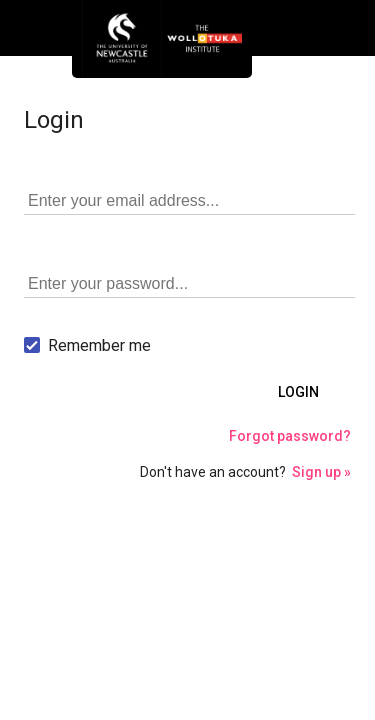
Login (298, 392)
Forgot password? (290, 436)
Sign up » (321, 472)
